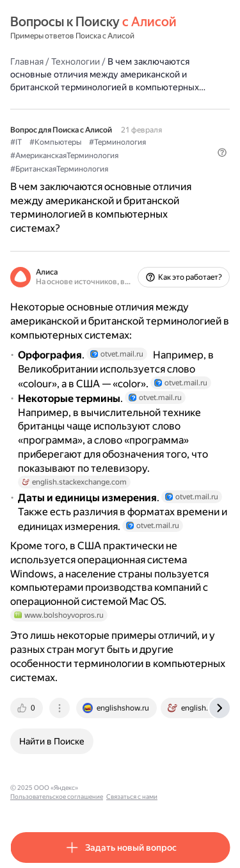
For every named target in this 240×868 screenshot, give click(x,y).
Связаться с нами (132, 797)
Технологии (76, 61)
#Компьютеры (55, 142)
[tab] (28, 708)
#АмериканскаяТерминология (64, 156)
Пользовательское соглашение (57, 797)
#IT (16, 142)
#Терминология (117, 142)
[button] (222, 152)
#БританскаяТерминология (59, 169)
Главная (27, 61)
